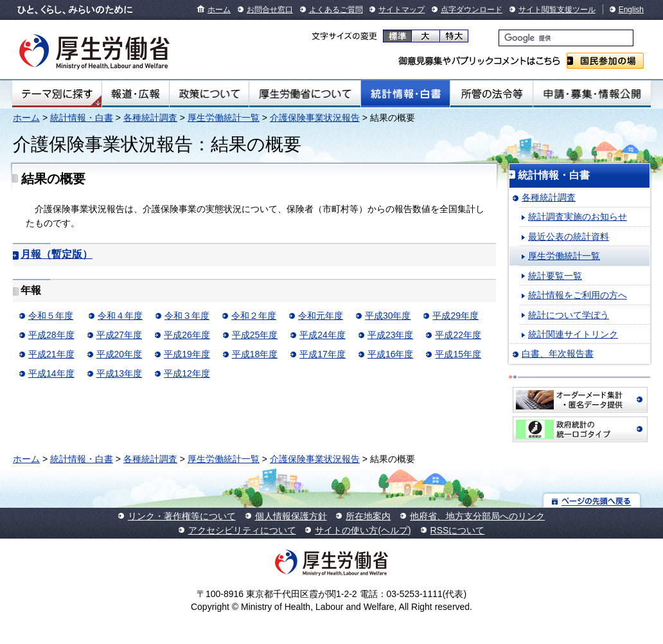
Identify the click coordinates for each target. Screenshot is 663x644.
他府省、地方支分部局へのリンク (477, 516)
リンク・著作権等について (182, 516)
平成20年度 (119, 354)
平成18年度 (255, 354)
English (631, 10)
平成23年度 (391, 335)
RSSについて (458, 530)
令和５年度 (51, 316)
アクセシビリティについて (242, 530)
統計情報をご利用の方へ (578, 295)
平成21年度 (51, 354)
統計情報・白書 (405, 94)
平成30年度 (388, 316)
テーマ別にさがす (57, 94)
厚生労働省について (305, 94)
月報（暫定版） (57, 254)
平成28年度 (51, 335)
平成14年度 (51, 373)
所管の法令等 (491, 94)
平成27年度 (119, 335)
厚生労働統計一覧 (224, 118)
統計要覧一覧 (555, 276)
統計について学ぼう (569, 315)
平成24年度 (323, 335)
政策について (209, 94)
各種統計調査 (150, 118)
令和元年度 (321, 316)
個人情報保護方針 (291, 516)
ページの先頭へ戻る (592, 500)
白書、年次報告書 (558, 353)
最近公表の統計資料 (569, 237)
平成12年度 (187, 373)
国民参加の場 (605, 61)
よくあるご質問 (336, 10)
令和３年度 (187, 316)
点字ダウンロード (472, 10)
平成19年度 (187, 354)
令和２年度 (254, 316)
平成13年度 (119, 373)
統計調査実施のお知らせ (578, 217)
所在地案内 (368, 516)
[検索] (566, 38)
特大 (454, 36)
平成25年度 (255, 335)
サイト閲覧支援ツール (557, 10)
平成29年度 (455, 316)
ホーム (219, 10)
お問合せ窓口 (270, 10)
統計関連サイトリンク (573, 334)
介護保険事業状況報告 (315, 118)
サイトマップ (402, 10)
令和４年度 (120, 316)
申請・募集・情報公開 (592, 94)
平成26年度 (187, 335)
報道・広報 (135, 94)
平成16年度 (391, 354)
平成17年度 (323, 354)
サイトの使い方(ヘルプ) (363, 530)
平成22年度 (458, 335)
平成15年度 (458, 354)
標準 (397, 36)
